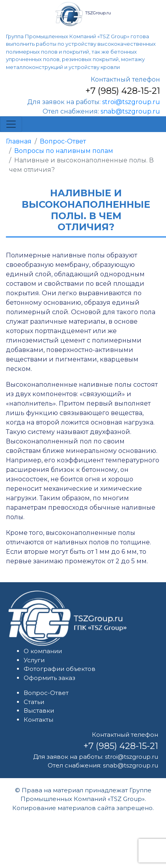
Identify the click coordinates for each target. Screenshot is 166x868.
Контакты (38, 720)
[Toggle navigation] (11, 124)
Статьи (34, 702)
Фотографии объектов (60, 669)
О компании (43, 651)
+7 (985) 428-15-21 (123, 91)
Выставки (39, 711)
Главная (19, 141)
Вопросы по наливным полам (64, 151)
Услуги (34, 660)
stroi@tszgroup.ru (131, 102)
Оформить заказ (49, 678)
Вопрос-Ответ (63, 141)
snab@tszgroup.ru (130, 111)
